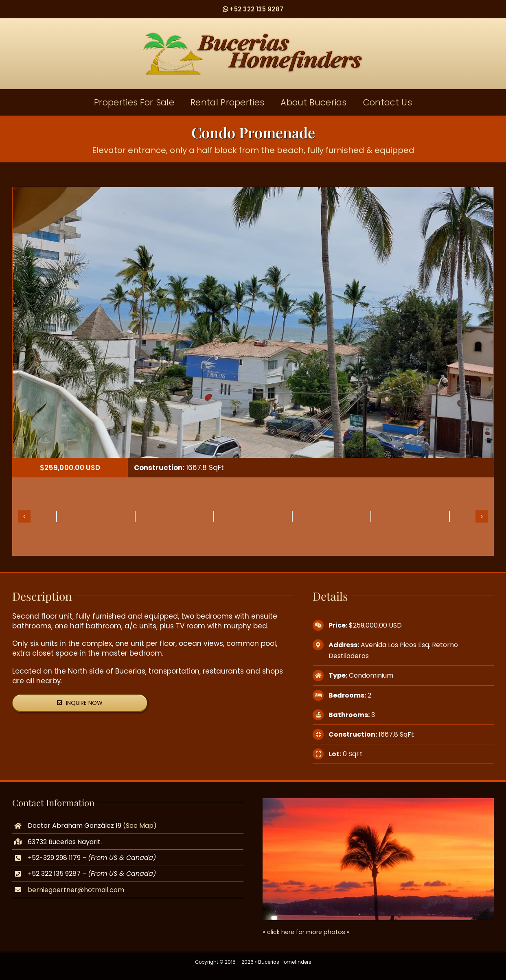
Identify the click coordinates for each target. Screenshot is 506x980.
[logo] (253, 36)
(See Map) (140, 826)
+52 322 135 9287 (253, 9)
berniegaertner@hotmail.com (76, 890)
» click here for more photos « (306, 932)
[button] (24, 516)
